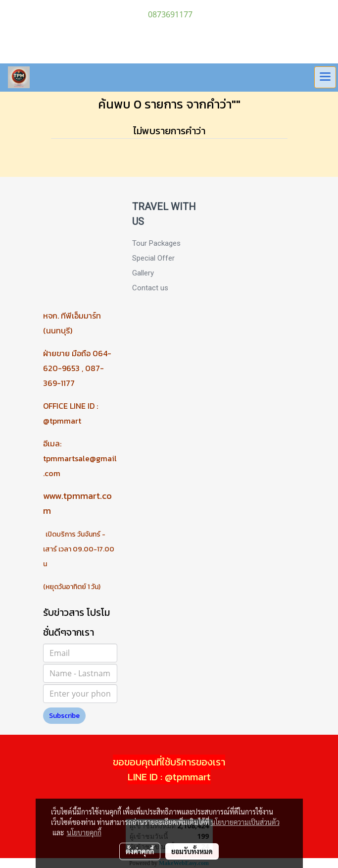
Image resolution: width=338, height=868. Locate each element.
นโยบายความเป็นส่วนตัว (245, 822)
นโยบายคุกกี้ (84, 832)
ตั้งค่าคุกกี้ (140, 851)
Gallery (143, 273)
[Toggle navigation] (325, 77)
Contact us (150, 288)
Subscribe (64, 716)
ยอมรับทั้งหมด (192, 851)
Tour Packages (156, 243)
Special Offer (153, 258)
